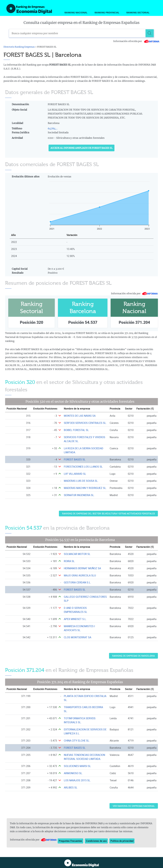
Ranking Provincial (107, 12)
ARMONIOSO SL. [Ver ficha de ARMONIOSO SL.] (73, 773)
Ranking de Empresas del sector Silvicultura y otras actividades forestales (108, 514)
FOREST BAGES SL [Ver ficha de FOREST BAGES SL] (75, 459)
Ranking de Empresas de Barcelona (133, 656)
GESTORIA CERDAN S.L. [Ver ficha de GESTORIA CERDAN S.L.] (77, 582)
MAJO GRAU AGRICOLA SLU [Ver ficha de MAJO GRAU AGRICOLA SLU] (80, 575)
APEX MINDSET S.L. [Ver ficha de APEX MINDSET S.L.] (75, 619)
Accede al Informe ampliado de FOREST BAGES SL (81, 148)
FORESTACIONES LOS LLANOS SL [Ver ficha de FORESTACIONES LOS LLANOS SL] (83, 467)
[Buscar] (150, 33)
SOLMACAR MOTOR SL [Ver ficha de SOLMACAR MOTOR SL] (77, 554)
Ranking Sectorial (138, 12)
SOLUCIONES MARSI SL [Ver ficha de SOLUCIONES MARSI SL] (77, 766)
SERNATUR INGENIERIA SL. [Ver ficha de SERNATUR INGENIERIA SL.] (79, 495)
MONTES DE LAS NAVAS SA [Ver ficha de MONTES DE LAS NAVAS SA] (80, 416)
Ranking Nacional (76, 12)
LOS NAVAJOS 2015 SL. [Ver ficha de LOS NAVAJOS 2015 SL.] (77, 780)
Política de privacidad (122, 841)
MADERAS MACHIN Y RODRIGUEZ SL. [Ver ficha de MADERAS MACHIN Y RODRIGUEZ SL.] (85, 488)
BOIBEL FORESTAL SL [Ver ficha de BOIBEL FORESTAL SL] (76, 430)
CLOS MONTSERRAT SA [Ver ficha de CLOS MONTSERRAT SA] (78, 637)
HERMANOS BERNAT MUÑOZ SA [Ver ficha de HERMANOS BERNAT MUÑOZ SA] (82, 568)
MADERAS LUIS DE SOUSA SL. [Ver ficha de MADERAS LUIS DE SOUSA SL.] (81, 481)
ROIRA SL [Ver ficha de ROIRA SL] (69, 561)
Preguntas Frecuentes (70, 841)
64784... (53, 128)
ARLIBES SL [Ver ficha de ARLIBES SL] (71, 787)
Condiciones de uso (96, 841)
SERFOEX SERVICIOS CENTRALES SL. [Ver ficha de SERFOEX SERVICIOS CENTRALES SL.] (85, 423)
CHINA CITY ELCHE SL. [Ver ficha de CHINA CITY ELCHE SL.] (77, 741)
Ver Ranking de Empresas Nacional (134, 806)
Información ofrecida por (136, 41)
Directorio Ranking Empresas (19, 47)
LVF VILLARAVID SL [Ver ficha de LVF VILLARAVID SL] (75, 474)
